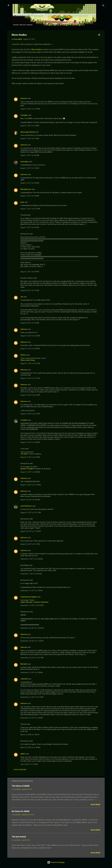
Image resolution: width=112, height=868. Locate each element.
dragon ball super (27, 602)
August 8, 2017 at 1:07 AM (30, 290)
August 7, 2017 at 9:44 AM (30, 196)
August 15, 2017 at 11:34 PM (31, 485)
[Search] (103, 6)
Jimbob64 (24, 679)
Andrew (23, 355)
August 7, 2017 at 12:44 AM (30, 109)
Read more (96, 805)
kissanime (45, 602)
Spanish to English (27, 469)
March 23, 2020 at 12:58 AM (30, 747)
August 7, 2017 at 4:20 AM (30, 155)
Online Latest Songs (28, 360)
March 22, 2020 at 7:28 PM (30, 735)
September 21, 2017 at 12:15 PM (32, 697)
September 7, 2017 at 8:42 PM (31, 574)
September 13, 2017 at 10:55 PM (32, 605)
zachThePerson (26, 506)
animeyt (37, 602)
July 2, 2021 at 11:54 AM (29, 764)
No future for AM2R (21, 811)
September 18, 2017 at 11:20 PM (32, 641)
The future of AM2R (21, 786)
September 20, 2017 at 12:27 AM (32, 658)
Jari (22, 297)
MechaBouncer (26, 189)
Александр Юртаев (28, 132)
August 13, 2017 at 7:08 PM (30, 442)
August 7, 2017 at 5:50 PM (30, 272)
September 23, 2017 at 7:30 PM (31, 718)
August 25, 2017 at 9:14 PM (30, 544)
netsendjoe (24, 162)
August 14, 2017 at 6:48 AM (30, 472)
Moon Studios (37, 49)
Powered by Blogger (56, 862)
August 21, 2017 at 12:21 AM (31, 513)
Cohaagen (24, 115)
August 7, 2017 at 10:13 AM (30, 209)
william (23, 754)
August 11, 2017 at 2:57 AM (30, 363)
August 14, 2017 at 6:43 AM (30, 457)
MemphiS (24, 664)
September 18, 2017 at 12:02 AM (32, 628)
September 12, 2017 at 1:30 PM (31, 591)
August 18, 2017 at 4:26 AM (30, 500)
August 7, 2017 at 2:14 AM (30, 139)
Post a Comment (20, 769)
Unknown (24, 98)
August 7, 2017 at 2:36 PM (30, 227)
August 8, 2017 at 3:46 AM (30, 323)
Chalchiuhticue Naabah (29, 597)
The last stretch (19, 837)
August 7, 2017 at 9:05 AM (30, 183)
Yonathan (24, 420)
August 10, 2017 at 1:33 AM (30, 336)
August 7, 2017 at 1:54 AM (30, 126)
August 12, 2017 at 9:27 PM (30, 414)
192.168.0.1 (24, 454)
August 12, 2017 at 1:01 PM (30, 378)
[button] (99, 35)
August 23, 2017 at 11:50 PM (31, 531)
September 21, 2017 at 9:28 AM (32, 672)
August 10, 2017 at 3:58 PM (30, 349)
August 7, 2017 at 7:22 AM (30, 168)
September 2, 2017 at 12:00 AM (32, 559)
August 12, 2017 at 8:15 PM (30, 395)
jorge (22, 202)
